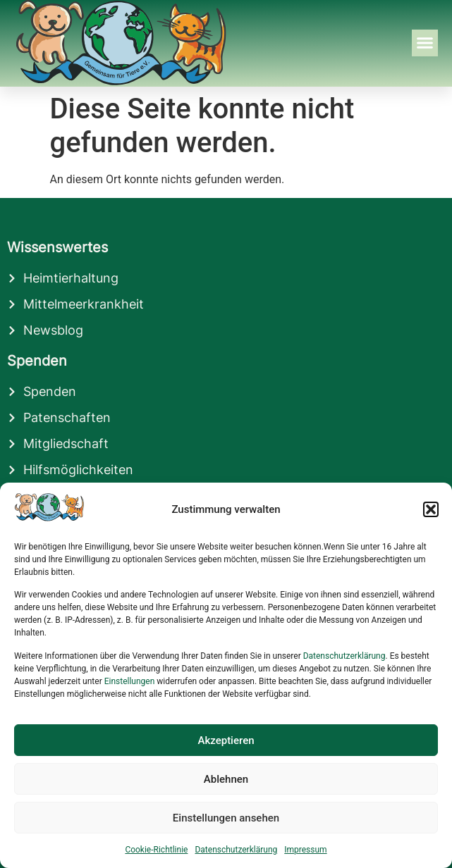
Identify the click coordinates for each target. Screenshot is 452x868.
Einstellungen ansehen (226, 818)
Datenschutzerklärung (344, 656)
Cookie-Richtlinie (156, 850)
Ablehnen (226, 779)
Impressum (305, 850)
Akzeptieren (226, 740)
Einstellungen (130, 681)
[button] (431, 509)
